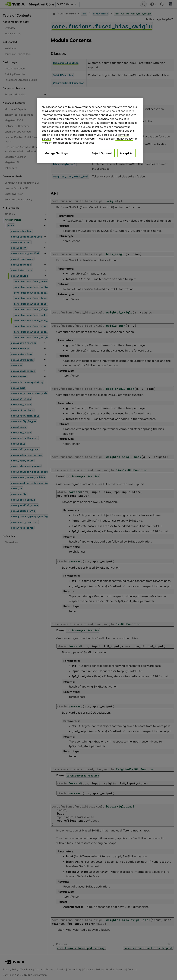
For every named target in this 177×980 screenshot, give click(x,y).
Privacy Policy (124, 139)
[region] (90, 131)
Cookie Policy (94, 127)
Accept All (127, 153)
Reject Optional (102, 153)
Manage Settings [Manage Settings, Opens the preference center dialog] (56, 153)
